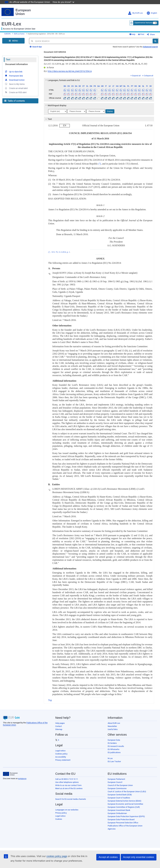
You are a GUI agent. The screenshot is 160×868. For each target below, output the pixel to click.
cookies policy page (57, 856)
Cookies (59, 819)
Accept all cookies (108, 857)
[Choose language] (57, 111)
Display (110, 111)
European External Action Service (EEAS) (125, 801)
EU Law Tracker (114, 761)
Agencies (112, 829)
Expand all (136, 76)
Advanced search (150, 47)
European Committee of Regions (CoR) (124, 807)
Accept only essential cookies (139, 857)
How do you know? (64, 2)
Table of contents (15, 101)
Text (8, 60)
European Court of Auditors (119, 798)
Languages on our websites (67, 810)
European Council (115, 782)
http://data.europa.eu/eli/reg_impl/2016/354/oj (70, 71)
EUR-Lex (11, 24)
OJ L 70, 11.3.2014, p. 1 (61, 252)
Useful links (113, 729)
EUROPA (7, 34)
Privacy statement (63, 760)
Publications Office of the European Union (125, 826)
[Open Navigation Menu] (13, 41)
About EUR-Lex (114, 723)
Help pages (60, 723)
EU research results (116, 746)
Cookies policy (61, 754)
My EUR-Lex (135, 13)
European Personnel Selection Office (123, 823)
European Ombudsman (117, 813)
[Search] (155, 41)
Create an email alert (16, 88)
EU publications (114, 752)
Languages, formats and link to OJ (62, 80)
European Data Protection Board (121, 820)
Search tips (36, 47)
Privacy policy (61, 813)
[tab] (99, 80)
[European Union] (10, 774)
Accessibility (61, 757)
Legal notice (60, 751)
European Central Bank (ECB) (120, 795)
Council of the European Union (120, 785)
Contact (59, 726)
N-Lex (110, 758)
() (100, 164)
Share (151, 34)
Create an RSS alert (16, 92)
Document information (17, 64)
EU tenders (112, 743)
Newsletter (112, 726)
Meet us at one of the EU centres (69, 788)
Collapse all (148, 76)
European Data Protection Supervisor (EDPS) (126, 816)
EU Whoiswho (113, 749)
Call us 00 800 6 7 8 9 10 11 (67, 779)
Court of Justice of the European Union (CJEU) (127, 792)
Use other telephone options (67, 782)
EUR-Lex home (19, 34)
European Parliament (116, 779)
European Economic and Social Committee (125, 804)
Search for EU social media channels (71, 799)
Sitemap (59, 729)
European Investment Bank (119, 810)
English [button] (152, 13)
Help (132, 34)
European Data (114, 740)
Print (141, 34)
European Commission (117, 788)
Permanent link (14, 76)
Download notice (15, 80)
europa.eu (22, 778)
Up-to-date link (13, 72)
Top (50, 700)
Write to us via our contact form (68, 785)
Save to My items (15, 84)
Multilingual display (55, 105)
